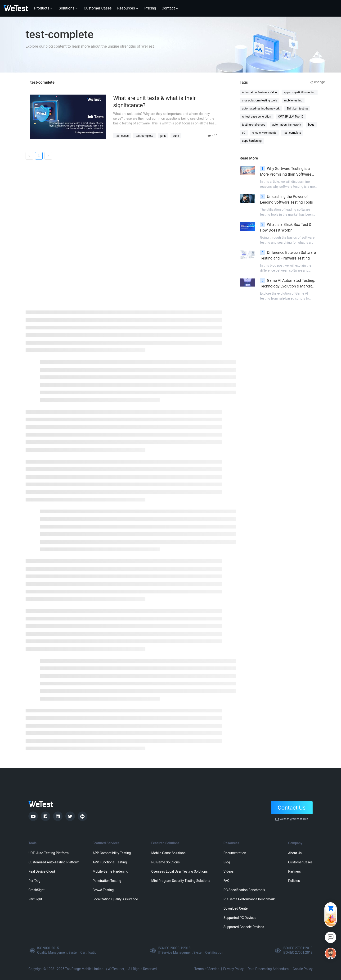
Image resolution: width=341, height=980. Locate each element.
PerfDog (34, 881)
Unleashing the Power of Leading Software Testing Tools (286, 199)
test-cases (122, 136)
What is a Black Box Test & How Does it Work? (286, 227)
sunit (176, 136)
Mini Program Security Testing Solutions (181, 881)
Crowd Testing (103, 890)
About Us (295, 853)
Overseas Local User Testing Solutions (179, 871)
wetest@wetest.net (294, 819)
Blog (227, 862)
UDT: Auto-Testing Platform (49, 853)
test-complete (144, 136)
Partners (294, 871)
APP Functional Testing (110, 862)
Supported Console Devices (244, 927)
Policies (294, 881)
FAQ (227, 881)
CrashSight (36, 890)
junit (163, 136)
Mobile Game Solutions (168, 853)
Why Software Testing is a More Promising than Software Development (286, 172)
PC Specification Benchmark (244, 890)
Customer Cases (300, 862)
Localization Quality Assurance (115, 899)
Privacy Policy (233, 969)
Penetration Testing (107, 881)
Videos (229, 871)
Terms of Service (207, 969)
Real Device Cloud (42, 871)
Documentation (235, 853)
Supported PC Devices (240, 918)
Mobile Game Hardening (110, 871)
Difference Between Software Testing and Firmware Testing (288, 255)
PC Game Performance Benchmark (249, 899)
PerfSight (35, 899)
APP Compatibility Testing (112, 853)
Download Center (236, 908)
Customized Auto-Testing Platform (54, 862)
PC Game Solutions (166, 862)
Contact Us (292, 808)
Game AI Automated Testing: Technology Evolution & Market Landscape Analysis (288, 284)
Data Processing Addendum (268, 969)
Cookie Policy (303, 969)
